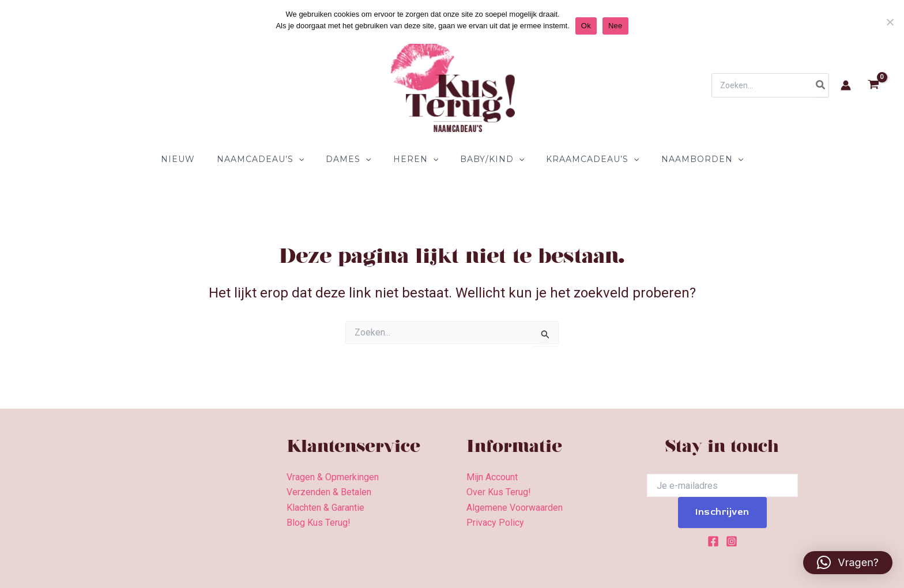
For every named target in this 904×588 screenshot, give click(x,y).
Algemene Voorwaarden (515, 508)
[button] (848, 563)
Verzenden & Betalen (329, 492)
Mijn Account (492, 477)
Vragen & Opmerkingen (333, 477)
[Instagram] (732, 541)
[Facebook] (713, 541)
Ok (586, 26)
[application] (310, 159)
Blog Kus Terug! (319, 523)
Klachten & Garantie (325, 508)
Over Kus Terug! (499, 492)
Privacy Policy (495, 523)
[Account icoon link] (846, 85)
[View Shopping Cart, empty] (873, 86)
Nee (615, 26)
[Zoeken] (821, 85)
